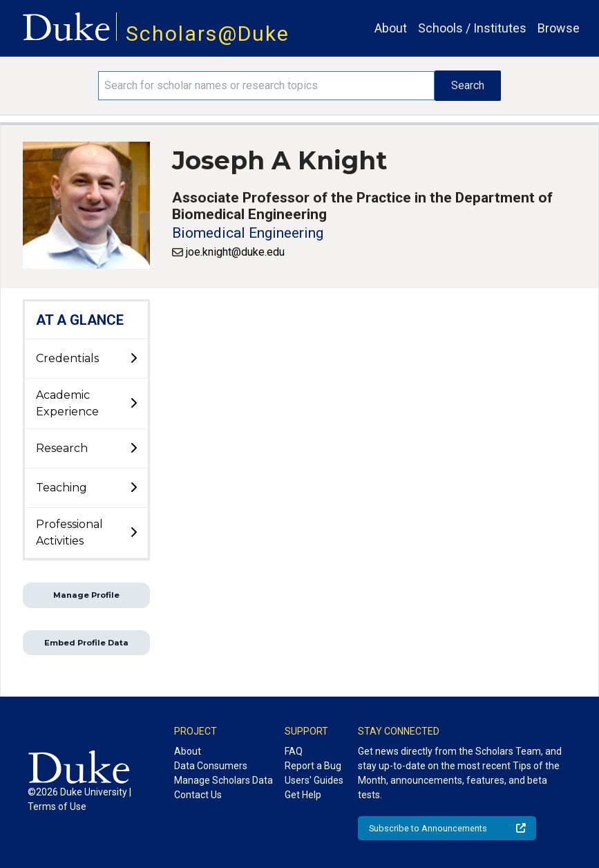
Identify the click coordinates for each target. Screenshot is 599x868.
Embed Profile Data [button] (86, 643)
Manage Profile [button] (86, 595)
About (391, 28)
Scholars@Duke (208, 34)
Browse (559, 28)
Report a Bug (313, 766)
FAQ (294, 751)
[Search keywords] (267, 86)
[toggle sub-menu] (133, 359)
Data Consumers (211, 766)
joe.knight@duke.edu (235, 252)
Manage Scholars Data (224, 780)
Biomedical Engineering (248, 233)
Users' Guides (314, 780)
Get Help (303, 795)
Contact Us (198, 795)
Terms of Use (57, 806)
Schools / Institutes (472, 28)
